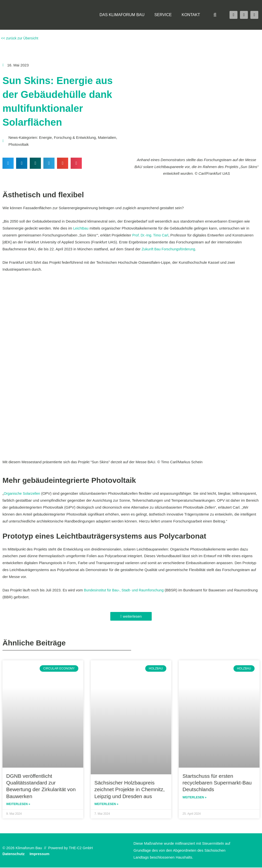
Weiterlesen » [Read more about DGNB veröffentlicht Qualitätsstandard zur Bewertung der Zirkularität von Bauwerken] (18, 805)
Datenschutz (14, 854)
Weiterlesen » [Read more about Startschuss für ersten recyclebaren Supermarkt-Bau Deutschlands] (194, 798)
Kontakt (191, 15)
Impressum (39, 854)
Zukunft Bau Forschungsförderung (170, 249)
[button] (215, 15)
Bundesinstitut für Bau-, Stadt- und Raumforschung (126, 590)
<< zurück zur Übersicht (20, 38)
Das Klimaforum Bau (122, 15)
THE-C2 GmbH (82, 848)
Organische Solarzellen (23, 493)
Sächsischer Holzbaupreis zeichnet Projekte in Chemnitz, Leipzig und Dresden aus (130, 789)
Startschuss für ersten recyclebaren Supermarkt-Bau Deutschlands (217, 783)
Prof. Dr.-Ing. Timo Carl (151, 235)
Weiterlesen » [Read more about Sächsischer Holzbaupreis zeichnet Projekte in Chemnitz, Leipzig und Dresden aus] (106, 805)
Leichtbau (81, 228)
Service (163, 15)
